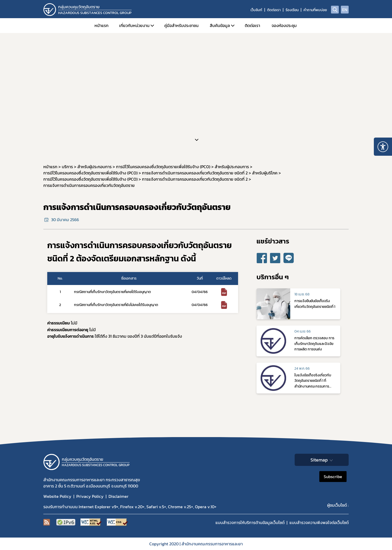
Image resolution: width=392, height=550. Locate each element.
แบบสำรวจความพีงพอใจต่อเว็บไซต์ (319, 522)
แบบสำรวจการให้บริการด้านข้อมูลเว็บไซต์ (250, 522)
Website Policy (57, 496)
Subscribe (333, 477)
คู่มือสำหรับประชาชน (181, 25)
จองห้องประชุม (284, 25)
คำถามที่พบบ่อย (315, 10)
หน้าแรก (102, 25)
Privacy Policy (90, 496)
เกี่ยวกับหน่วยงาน (134, 25)
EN (345, 10)
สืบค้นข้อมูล (220, 25)
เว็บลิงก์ (256, 10)
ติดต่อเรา (274, 10)
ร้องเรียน (292, 10)
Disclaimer (119, 496)
